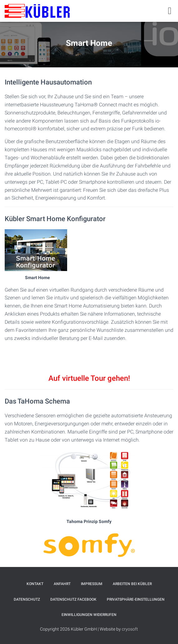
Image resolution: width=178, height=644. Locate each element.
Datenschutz (27, 599)
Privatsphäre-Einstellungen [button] (136, 599)
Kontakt (35, 584)
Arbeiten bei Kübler (132, 584)
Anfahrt (62, 584)
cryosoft (130, 629)
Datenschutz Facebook (73, 599)
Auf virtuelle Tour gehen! (89, 378)
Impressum (92, 584)
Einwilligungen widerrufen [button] (89, 615)
